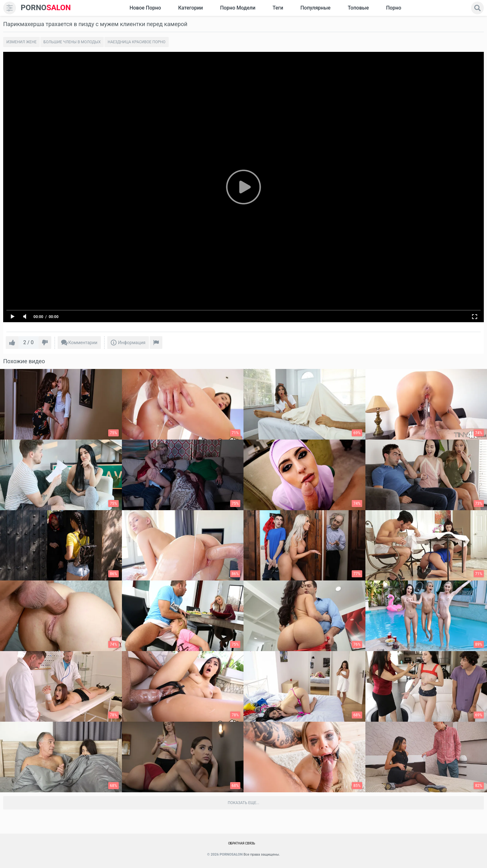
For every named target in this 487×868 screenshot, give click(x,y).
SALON (46, 8)
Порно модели (238, 8)
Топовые (358, 8)
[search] (477, 8)
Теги (278, 8)
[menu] (10, 8)
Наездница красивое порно (137, 42)
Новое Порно (145, 8)
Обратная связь (242, 843)
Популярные (316, 8)
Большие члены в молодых (72, 42)
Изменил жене (21, 42)
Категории (191, 8)
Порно (394, 8)
